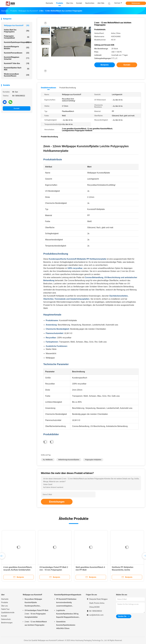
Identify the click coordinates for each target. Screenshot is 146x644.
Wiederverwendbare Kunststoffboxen (17, 75)
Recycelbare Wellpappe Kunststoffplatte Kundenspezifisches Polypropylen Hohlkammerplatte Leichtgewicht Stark (37, 603)
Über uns (4, 606)
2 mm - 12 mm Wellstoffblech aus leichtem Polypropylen (36, 623)
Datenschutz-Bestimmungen (7, 621)
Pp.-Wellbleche (48, 460)
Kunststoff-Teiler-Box (17, 63)
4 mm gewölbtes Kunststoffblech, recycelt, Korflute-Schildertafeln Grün (18, 570)
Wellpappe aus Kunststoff (17, 25)
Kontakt (17, 108)
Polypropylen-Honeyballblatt (17, 37)
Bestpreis (105, 65)
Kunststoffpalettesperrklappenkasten (17, 42)
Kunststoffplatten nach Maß (17, 69)
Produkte (5, 602)
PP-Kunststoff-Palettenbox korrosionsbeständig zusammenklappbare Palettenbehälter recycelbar (67, 603)
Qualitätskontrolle (8, 613)
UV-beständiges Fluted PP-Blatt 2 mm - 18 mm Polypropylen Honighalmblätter (54, 570)
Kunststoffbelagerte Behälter (17, 48)
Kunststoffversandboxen (17, 53)
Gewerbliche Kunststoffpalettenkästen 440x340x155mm (66, 625)
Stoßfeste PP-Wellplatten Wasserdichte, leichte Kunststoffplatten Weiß (123, 570)
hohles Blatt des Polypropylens (17, 31)
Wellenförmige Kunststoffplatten (69, 460)
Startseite (5, 599)
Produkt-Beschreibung (68, 88)
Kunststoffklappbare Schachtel (17, 58)
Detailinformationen (48, 88)
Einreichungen (57, 502)
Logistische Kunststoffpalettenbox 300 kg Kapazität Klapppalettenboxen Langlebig (67, 614)
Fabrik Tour (5, 609)
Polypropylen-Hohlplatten (93, 460)
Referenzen (136, 3)
